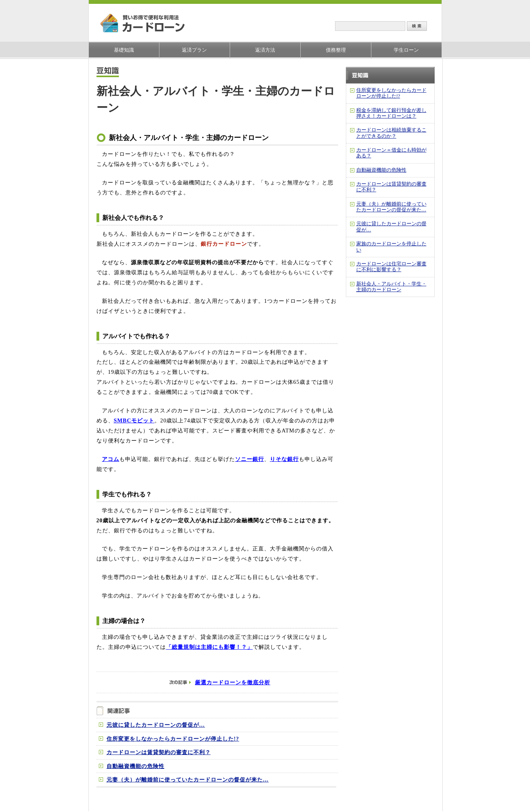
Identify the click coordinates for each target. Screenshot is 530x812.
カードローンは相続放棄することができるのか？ (391, 133)
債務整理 (336, 50)
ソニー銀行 (250, 459)
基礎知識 (124, 50)
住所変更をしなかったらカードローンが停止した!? (173, 739)
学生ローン (406, 50)
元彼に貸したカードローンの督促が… (156, 725)
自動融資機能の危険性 (135, 766)
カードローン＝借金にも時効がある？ (391, 153)
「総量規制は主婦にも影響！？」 (209, 647)
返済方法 (265, 50)
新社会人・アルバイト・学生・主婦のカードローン (391, 287)
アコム (111, 459)
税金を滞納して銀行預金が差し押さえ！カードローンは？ (391, 113)
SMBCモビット (134, 420)
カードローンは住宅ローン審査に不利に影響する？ (391, 267)
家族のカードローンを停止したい (391, 247)
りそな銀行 (284, 459)
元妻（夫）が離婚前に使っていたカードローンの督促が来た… (188, 780)
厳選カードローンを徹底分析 (233, 682)
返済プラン (194, 50)
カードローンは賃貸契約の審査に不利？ (159, 752)
